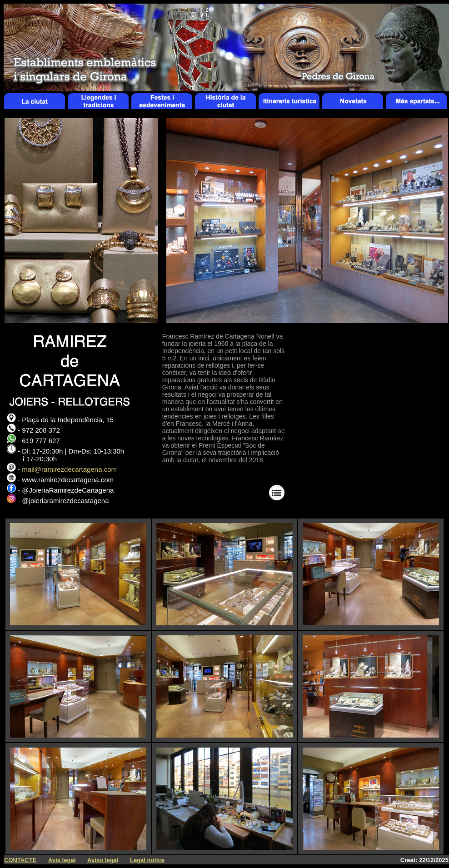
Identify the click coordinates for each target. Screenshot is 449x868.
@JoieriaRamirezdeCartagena (68, 490)
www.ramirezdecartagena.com (68, 480)
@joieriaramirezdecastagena (65, 501)
